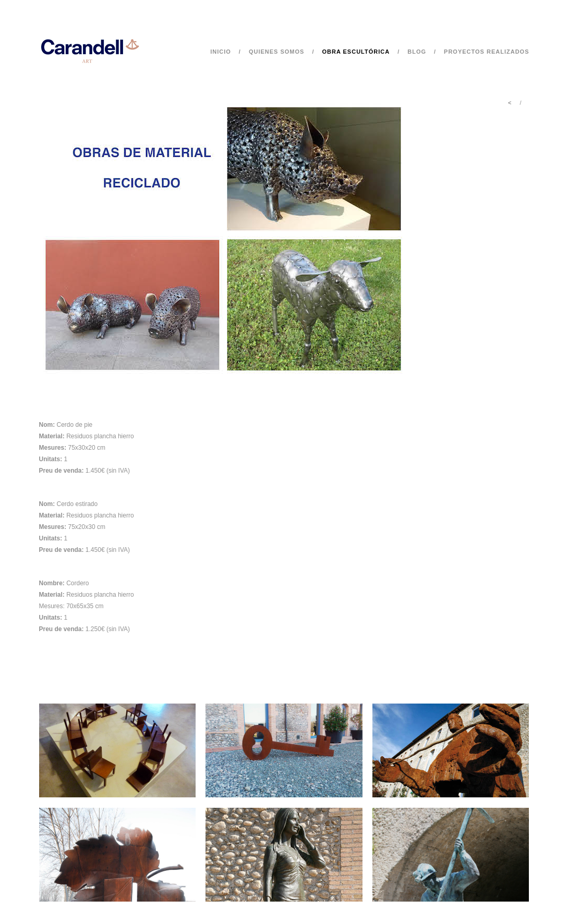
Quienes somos (277, 52)
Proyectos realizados (486, 52)
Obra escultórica (356, 52)
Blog (417, 52)
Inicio (221, 52)
